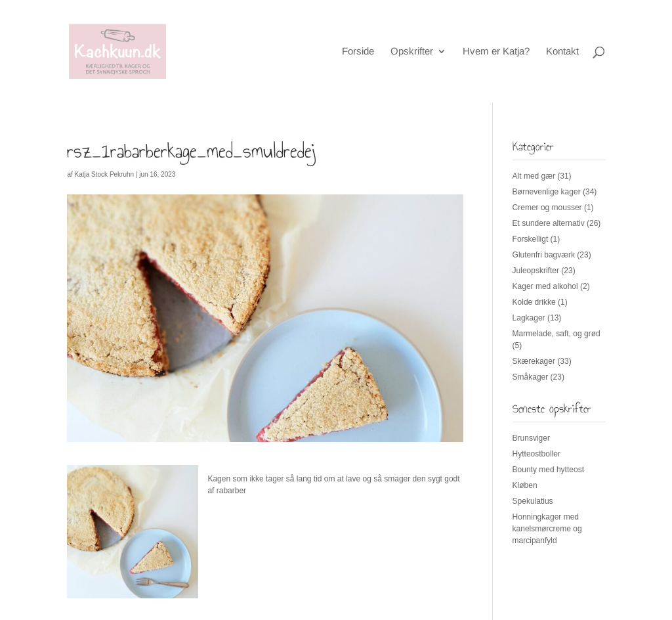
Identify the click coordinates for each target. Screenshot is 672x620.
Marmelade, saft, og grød (556, 334)
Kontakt (562, 52)
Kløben (525, 485)
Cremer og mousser (547, 208)
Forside (358, 52)
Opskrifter (412, 52)
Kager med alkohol (545, 286)
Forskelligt (531, 239)
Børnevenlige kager (547, 192)
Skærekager (534, 361)
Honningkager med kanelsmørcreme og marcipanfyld (547, 529)
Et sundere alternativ (549, 223)
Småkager (531, 377)
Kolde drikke (534, 302)
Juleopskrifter (536, 271)
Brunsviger (531, 438)
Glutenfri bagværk (544, 255)
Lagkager (529, 318)
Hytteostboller (536, 454)
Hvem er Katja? (496, 52)
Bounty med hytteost (548, 470)
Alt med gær (534, 176)
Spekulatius (533, 501)
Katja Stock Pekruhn (105, 174)
